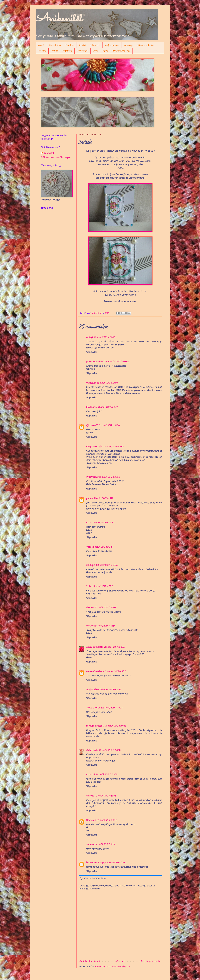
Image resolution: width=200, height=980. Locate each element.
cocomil (90, 774)
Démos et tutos (55, 45)
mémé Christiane (95, 671)
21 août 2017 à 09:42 (118, 362)
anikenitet (49, 153)
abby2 (90, 337)
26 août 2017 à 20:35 (110, 750)
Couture (54, 51)
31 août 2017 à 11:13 (105, 844)
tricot (95, 51)
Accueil (41, 45)
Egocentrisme (83, 51)
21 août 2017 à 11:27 (103, 523)
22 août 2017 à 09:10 (103, 586)
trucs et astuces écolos (121, 51)
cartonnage (128, 45)
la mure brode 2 (95, 726)
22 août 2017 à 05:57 (107, 565)
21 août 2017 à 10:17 (108, 407)
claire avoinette (95, 647)
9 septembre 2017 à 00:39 (111, 863)
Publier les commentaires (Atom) (112, 967)
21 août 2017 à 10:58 (110, 477)
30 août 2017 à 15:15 (107, 820)
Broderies (42, 51)
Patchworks (95, 45)
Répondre (92, 352)
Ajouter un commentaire (93, 878)
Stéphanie (91, 407)
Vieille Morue (93, 708)
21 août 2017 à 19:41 (102, 547)
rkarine (90, 608)
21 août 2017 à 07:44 (105, 337)
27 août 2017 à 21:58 (105, 796)
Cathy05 (91, 565)
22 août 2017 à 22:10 (116, 671)
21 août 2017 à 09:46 (108, 383)
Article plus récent (90, 961)
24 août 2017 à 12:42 (111, 690)
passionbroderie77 (96, 362)
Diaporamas (67, 51)
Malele (90, 626)
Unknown (91, 820)
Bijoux (105, 51)
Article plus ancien (151, 961)
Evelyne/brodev (95, 447)
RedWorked (93, 690)
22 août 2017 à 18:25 (115, 647)
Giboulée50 (92, 425)
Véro (89, 547)
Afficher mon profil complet (56, 157)
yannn (89, 498)
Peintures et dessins (146, 45)
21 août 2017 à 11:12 (103, 498)
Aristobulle (92, 750)
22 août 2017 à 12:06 (105, 608)
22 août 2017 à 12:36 (105, 626)
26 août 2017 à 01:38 (115, 726)
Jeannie (90, 844)
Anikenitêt (59, 19)
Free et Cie (70, 45)
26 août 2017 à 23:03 (106, 774)
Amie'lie (90, 796)
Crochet (82, 45)
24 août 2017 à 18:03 (112, 708)
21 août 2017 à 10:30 (109, 425)
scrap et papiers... (112, 45)
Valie (89, 586)
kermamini (92, 863)
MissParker (92, 477)
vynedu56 (91, 383)
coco (89, 523)
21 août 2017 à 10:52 (114, 447)
